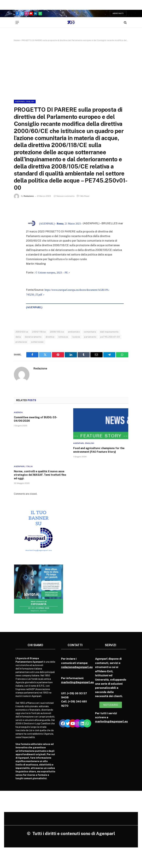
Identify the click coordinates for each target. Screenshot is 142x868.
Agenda (18, 412)
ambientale (74, 332)
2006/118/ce (39, 332)
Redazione (29, 196)
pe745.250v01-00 (110, 337)
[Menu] (17, 22)
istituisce (63, 337)
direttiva (50, 337)
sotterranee (37, 342)
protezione (21, 342)
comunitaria (90, 332)
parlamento (90, 337)
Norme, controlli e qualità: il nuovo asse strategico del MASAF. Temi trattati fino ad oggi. (40, 475)
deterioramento (33, 337)
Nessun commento (64, 196)
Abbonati (118, 13)
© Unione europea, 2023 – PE (52, 273)
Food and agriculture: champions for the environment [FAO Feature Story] (99, 450)
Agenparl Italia (23, 466)
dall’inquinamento (109, 332)
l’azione (76, 337)
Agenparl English (25, 102)
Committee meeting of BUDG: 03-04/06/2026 (36, 419)
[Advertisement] (71, 70)
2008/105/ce (57, 332)
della (18, 337)
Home (17, 40)
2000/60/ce (22, 332)
